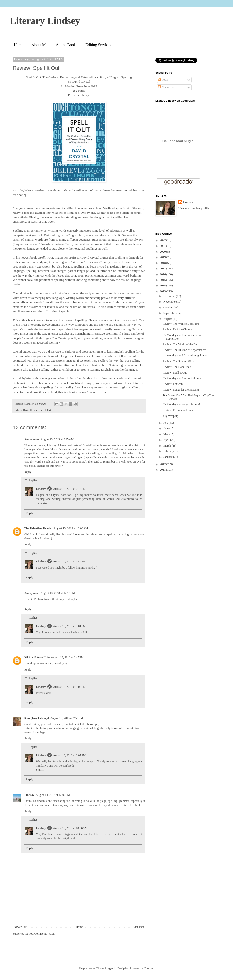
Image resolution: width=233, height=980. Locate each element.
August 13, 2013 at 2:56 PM (67, 718)
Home (19, 45)
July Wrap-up (171, 416)
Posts (163, 80)
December (170, 296)
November (170, 302)
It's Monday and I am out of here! (182, 378)
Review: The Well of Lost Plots (181, 324)
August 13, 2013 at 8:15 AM (57, 439)
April (167, 440)
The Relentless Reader (38, 528)
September (170, 313)
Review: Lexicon (173, 384)
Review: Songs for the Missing (181, 390)
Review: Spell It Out (175, 373)
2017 (163, 269)
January (168, 457)
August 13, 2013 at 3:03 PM (70, 687)
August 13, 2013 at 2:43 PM (70, 489)
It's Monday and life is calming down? (185, 356)
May (166, 434)
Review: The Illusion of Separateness (184, 350)
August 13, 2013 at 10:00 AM (71, 528)
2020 (163, 252)
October (168, 308)
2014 (163, 285)
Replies (33, 481)
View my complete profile (194, 208)
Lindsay (29, 795)
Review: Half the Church (177, 329)
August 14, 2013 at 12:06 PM (53, 795)
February (169, 451)
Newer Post (21, 927)
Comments (166, 87)
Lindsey (41, 489)
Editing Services (98, 45)
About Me (39, 45)
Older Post (138, 927)
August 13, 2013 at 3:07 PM (70, 755)
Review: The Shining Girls (178, 361)
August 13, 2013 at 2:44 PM (70, 561)
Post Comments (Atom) (42, 934)
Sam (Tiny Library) (37, 718)
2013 (163, 291)
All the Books (66, 45)
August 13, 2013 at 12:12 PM (58, 593)
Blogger (149, 968)
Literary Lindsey (45, 21)
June (166, 428)
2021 (163, 246)
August (168, 319)
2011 (163, 470)
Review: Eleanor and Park (178, 410)
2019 (163, 257)
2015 (163, 280)
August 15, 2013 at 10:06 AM (70, 828)
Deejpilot (123, 968)
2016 (163, 274)
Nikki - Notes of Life (37, 657)
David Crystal (30, 410)
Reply (28, 472)
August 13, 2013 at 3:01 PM (70, 626)
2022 (163, 240)
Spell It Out (45, 410)
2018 (163, 263)
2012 (163, 464)
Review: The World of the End (180, 344)
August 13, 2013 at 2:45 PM (67, 657)
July (166, 423)
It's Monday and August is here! (181, 404)
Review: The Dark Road (177, 367)
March (167, 446)
